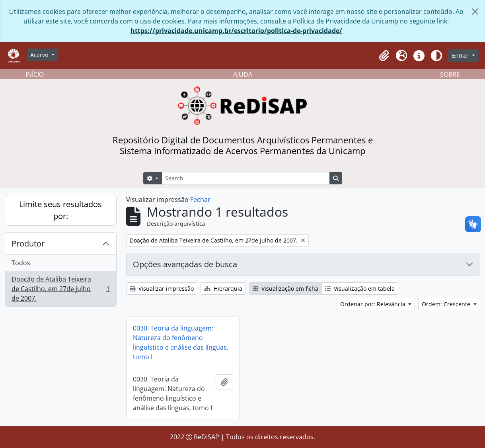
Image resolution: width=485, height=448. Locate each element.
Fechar (200, 200)
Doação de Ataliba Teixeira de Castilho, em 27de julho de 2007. (60, 289)
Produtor (28, 244)
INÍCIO (35, 74)
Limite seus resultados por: (60, 210)
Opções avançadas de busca (185, 264)
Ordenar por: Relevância (374, 304)
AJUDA (243, 74)
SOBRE (450, 74)
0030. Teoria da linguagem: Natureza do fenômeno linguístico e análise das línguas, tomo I (181, 342)
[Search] (245, 178)
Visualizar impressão (162, 289)
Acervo (40, 55)
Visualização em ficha (285, 289)
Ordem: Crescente (447, 304)
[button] (384, 56)
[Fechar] (475, 12)
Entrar (461, 56)
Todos (21, 263)
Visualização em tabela (360, 289)
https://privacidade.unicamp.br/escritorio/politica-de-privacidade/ (236, 31)
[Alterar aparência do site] (436, 56)
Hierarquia (223, 289)
